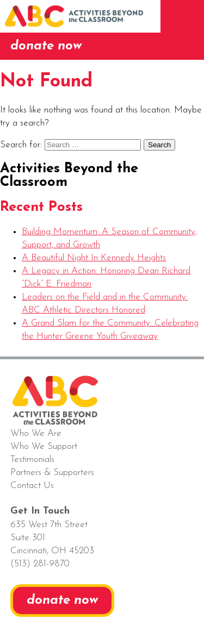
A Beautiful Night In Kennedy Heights (94, 258)
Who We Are (36, 433)
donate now (46, 46)
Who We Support (44, 446)
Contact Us (32, 486)
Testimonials (32, 459)
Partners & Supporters (52, 473)
